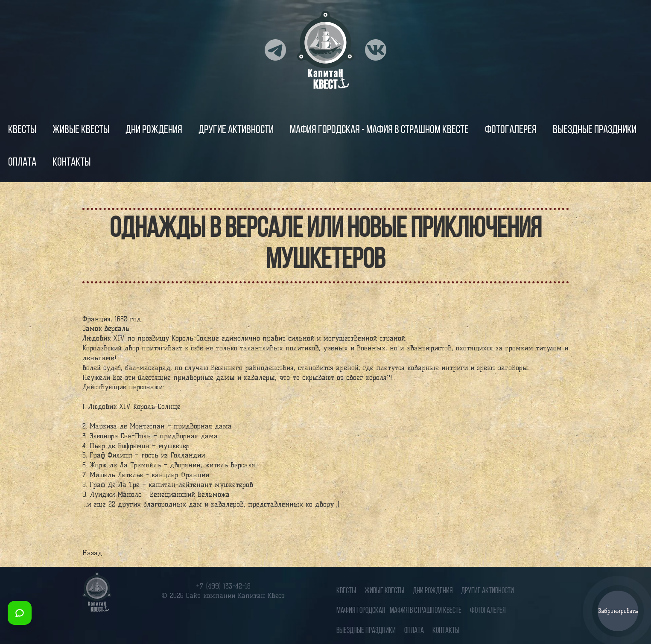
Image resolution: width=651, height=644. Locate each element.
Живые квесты (81, 130)
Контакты (72, 163)
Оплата (22, 163)
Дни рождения (154, 130)
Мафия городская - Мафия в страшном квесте (379, 130)
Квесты (22, 130)
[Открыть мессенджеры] (20, 613)
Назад (92, 553)
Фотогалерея (511, 130)
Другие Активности (236, 130)
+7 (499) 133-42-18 (223, 586)
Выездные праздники (595, 130)
